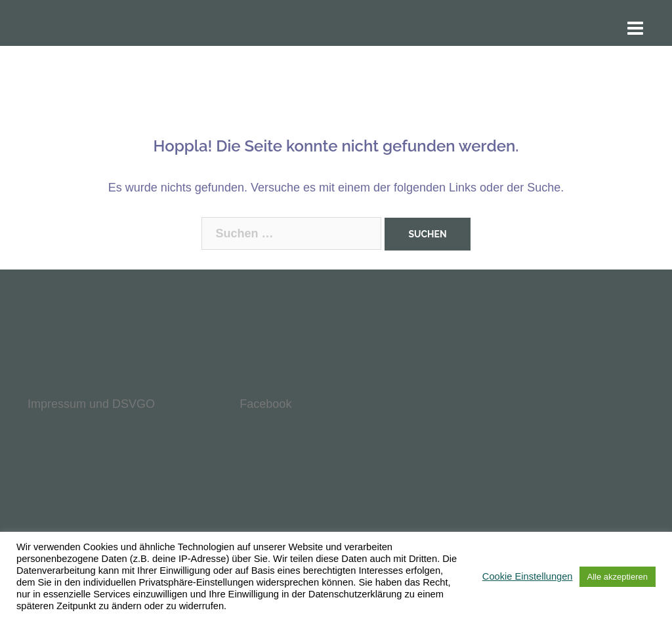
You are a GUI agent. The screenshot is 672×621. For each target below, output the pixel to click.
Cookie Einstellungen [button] (528, 576)
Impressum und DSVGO (91, 404)
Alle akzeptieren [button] (618, 577)
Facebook (265, 404)
